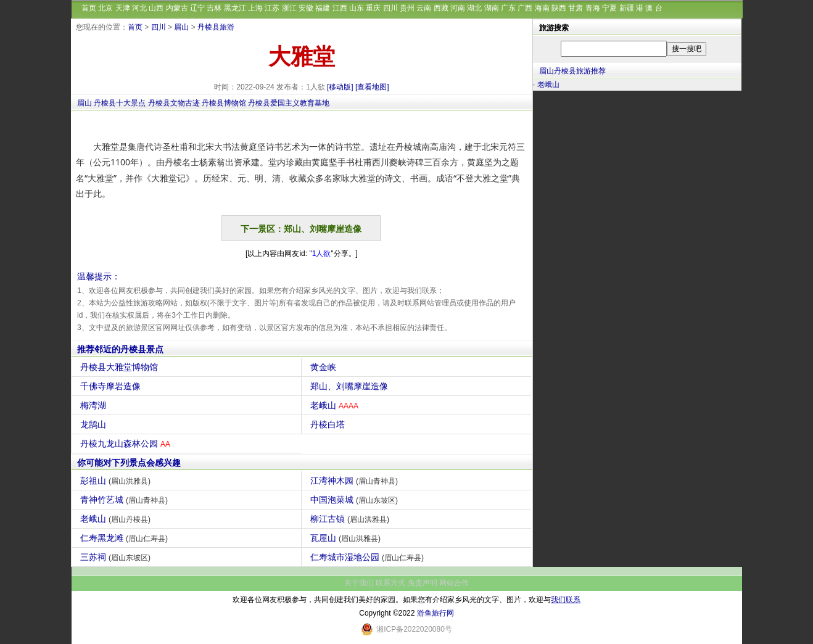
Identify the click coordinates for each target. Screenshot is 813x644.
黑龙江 (235, 8)
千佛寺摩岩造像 (112, 386)
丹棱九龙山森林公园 (127, 444)
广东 (508, 8)
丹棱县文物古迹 (174, 103)
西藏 (441, 8)
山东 (357, 8)
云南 (424, 8)
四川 (390, 8)
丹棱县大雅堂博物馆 (121, 367)
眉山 (181, 27)
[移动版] (340, 87)
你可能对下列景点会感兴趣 (129, 463)
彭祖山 (117, 481)
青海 (593, 8)
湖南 (492, 8)
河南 (458, 8)
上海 (255, 8)
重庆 (373, 8)
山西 (156, 8)
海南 (542, 8)
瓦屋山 (347, 538)
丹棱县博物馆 (224, 103)
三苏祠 (117, 557)
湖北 (474, 8)
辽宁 (197, 8)
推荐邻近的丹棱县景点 (120, 349)
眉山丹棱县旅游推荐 (572, 71)
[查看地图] (372, 87)
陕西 (559, 8)
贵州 (407, 8)
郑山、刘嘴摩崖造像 (351, 386)
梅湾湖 (95, 405)
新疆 (627, 8)
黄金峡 (325, 367)
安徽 (306, 8)
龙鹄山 (95, 424)
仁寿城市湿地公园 (369, 557)
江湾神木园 (356, 481)
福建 (323, 8)
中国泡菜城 (356, 500)
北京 (105, 8)
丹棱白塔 (329, 424)
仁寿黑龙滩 (126, 538)
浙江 (289, 8)
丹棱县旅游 (216, 27)
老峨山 (336, 405)
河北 (139, 8)
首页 (89, 8)
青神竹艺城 (126, 500)
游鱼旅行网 (435, 613)
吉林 (214, 8)
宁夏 (609, 8)
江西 (340, 8)
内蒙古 (177, 8)
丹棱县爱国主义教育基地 (289, 103)
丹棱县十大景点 (120, 103)
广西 (525, 8)
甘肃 (576, 8)
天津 (123, 8)
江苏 (272, 8)
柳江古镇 (351, 519)
